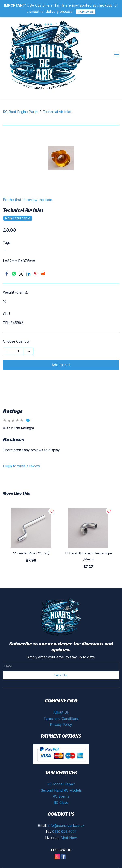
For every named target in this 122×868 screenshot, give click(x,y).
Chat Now (69, 815)
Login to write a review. (22, 443)
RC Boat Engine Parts (20, 89)
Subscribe (61, 652)
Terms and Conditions (61, 695)
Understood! (86, 12)
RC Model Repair (61, 761)
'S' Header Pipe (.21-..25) (31, 530)
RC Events (61, 773)
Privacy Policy (61, 701)
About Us (61, 689)
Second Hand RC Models (61, 767)
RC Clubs (61, 779)
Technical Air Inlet (57, 89)
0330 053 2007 (64, 808)
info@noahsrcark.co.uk (66, 802)
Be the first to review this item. (28, 177)
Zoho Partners (96, 865)
